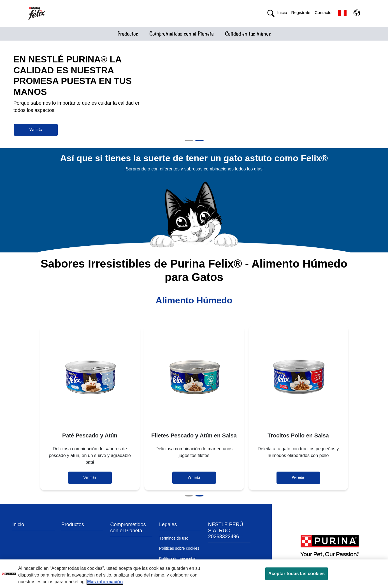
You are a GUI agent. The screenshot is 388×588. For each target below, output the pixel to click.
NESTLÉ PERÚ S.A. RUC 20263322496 (226, 530)
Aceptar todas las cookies (297, 574)
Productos (128, 34)
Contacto (323, 12)
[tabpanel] (194, 94)
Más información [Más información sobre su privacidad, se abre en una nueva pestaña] (105, 582)
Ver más (36, 130)
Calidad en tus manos (248, 34)
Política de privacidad (178, 559)
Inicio (282, 12)
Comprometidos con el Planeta (182, 34)
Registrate (301, 12)
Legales (168, 524)
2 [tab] (199, 140)
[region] (194, 574)
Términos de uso (174, 538)
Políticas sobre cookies (179, 548)
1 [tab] (189, 140)
